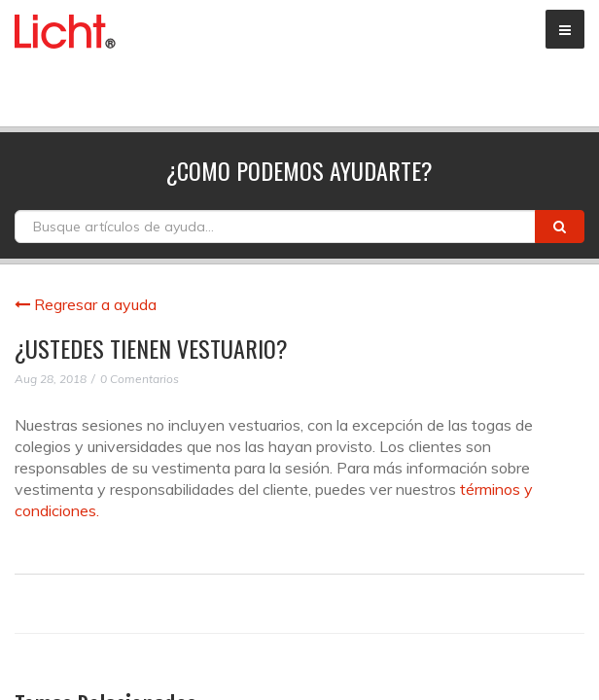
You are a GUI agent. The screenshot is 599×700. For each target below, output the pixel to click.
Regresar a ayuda (86, 304)
